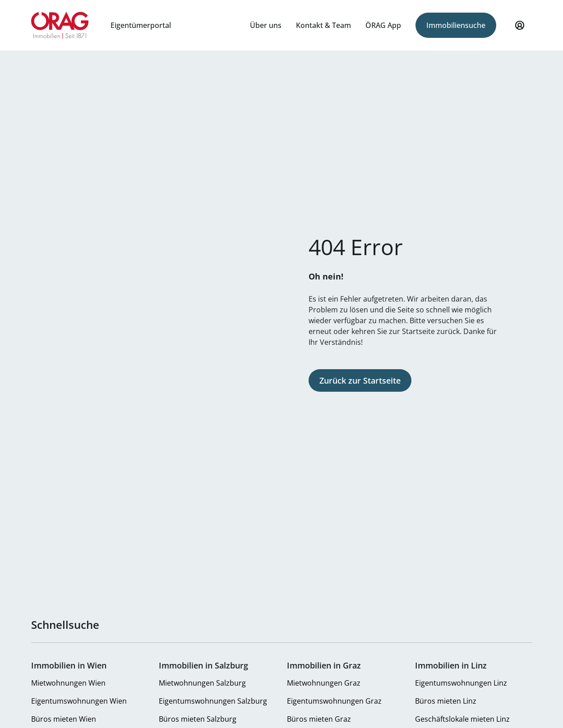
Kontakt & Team (323, 25)
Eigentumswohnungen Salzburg (213, 701)
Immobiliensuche (456, 25)
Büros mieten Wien (64, 719)
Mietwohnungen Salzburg (202, 683)
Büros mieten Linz (446, 701)
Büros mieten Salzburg (198, 719)
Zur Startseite (60, 25)
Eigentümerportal (141, 25)
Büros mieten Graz (319, 719)
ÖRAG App (383, 25)
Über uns (266, 25)
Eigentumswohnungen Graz (334, 701)
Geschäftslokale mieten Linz (462, 719)
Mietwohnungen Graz (324, 683)
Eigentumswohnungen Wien (79, 701)
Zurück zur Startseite (360, 380)
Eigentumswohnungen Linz (461, 683)
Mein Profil (520, 29)
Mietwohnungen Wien (68, 683)
